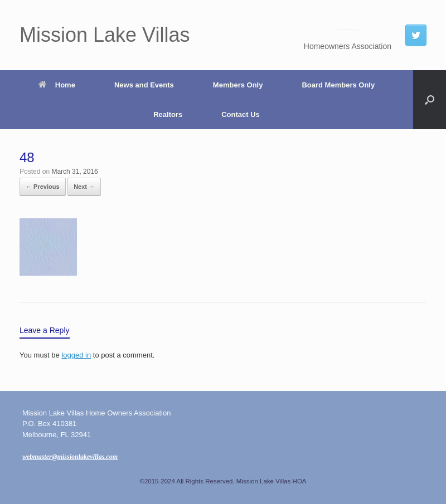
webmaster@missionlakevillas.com (70, 457)
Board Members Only (338, 85)
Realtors (168, 114)
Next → (84, 187)
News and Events (144, 85)
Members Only (238, 85)
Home (57, 85)
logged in (76, 355)
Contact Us (241, 114)
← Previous (43, 187)
